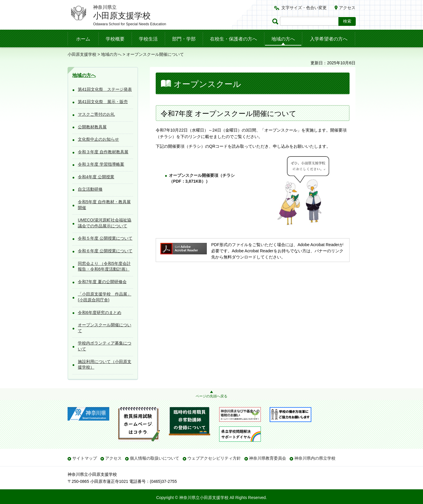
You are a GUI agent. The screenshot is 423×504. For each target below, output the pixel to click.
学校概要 (115, 39)
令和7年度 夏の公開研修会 (102, 282)
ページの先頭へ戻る (211, 396)
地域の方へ (283, 39)
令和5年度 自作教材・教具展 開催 (104, 205)
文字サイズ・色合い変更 (304, 8)
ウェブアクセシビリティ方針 (214, 458)
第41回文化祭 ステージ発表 (105, 89)
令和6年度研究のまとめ (100, 313)
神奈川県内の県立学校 (315, 458)
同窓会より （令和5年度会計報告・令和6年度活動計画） (104, 266)
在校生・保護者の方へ (234, 39)
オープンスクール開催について (105, 328)
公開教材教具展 (92, 127)
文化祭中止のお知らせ (98, 139)
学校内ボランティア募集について (105, 346)
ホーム (83, 39)
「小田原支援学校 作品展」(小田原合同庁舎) (105, 297)
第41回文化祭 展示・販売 (103, 102)
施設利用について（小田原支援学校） (105, 364)
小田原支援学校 (82, 54)
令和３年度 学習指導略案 (101, 164)
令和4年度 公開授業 (96, 177)
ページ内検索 (276, 21)
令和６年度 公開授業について (105, 251)
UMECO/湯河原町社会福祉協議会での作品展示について (105, 223)
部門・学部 (184, 39)
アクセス (347, 8)
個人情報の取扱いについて (155, 458)
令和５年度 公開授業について (105, 238)
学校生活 (148, 39)
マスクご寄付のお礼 (96, 114)
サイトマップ (85, 458)
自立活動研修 (90, 189)
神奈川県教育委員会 (268, 458)
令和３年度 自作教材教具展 (103, 152)
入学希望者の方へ (329, 39)
